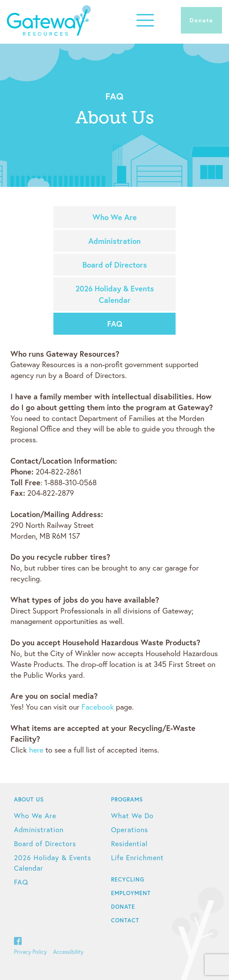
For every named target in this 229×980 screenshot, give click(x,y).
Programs (127, 799)
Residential (129, 844)
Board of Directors (115, 265)
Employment (131, 893)
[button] (145, 20)
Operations (130, 830)
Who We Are (115, 217)
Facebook (98, 707)
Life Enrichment (137, 858)
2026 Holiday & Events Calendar (115, 294)
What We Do (132, 816)
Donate (201, 20)
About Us (29, 799)
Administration (114, 241)
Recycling (128, 879)
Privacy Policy (30, 952)
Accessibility (68, 952)
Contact (125, 920)
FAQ (115, 324)
